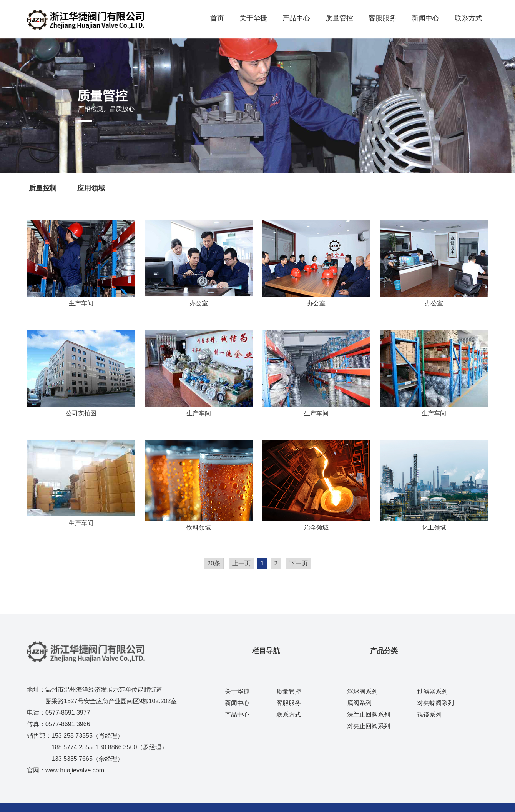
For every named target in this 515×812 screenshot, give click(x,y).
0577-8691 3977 (68, 713)
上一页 (241, 563)
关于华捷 (253, 18)
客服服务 (382, 18)
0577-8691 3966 (68, 724)
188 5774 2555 (72, 747)
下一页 (299, 563)
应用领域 (91, 188)
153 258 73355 (72, 736)
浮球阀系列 (362, 691)
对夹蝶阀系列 (435, 703)
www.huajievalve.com (75, 770)
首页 (217, 18)
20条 (214, 563)
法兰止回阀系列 (369, 714)
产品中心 (296, 18)
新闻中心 (425, 18)
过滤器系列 (432, 691)
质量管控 (339, 18)
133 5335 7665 (72, 759)
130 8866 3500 (117, 747)
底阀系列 (359, 703)
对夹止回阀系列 (369, 726)
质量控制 (43, 188)
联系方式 (468, 18)
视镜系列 (429, 714)
